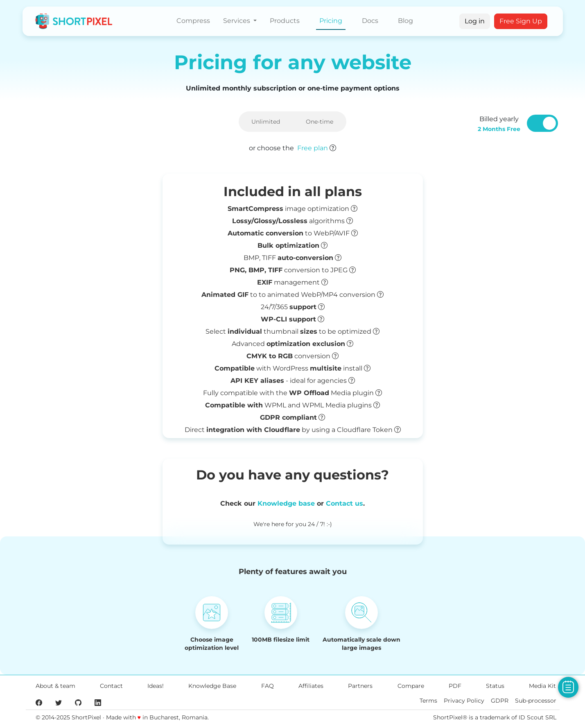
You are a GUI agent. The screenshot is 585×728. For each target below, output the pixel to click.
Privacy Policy (464, 701)
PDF (455, 686)
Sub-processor (536, 701)
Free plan (313, 148)
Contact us (344, 503)
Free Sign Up (521, 21)
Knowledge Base (212, 686)
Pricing (331, 21)
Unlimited (266, 122)
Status (495, 686)
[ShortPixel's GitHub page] (78, 702)
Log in (475, 21)
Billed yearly (499, 124)
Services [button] (237, 21)
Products (285, 21)
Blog (405, 21)
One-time (320, 122)
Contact (111, 686)
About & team (55, 686)
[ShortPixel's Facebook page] (39, 702)
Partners (360, 686)
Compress (193, 21)
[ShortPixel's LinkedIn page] (98, 702)
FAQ (268, 686)
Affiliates (311, 686)
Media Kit (542, 686)
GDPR (500, 701)
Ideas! (156, 686)
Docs (370, 21)
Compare (411, 686)
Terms (428, 701)
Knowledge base (286, 503)
